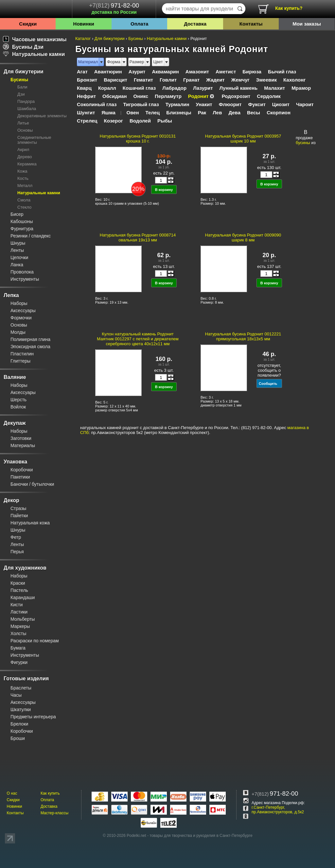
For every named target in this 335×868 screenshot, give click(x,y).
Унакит (204, 104)
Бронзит (87, 80)
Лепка (11, 295)
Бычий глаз (282, 72)
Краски (18, 583)
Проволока (22, 272)
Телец (153, 113)
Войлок (18, 407)
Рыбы (165, 121)
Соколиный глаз (97, 104)
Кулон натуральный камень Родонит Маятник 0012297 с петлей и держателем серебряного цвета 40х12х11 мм (138, 339)
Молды (18, 332)
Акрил (23, 150)
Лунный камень (239, 88)
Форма (114, 62)
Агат (82, 72)
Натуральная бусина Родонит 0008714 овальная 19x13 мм (138, 237)
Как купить (50, 793)
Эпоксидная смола (30, 347)
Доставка (195, 24)
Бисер (17, 214)
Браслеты (21, 688)
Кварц (84, 88)
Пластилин (22, 354)
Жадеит (215, 80)
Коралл (107, 88)
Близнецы (179, 113)
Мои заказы (307, 24)
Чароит (305, 104)
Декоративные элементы (42, 116)
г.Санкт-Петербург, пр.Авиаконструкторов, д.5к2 (278, 810)
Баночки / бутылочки (32, 484)
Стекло (24, 207)
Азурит (137, 72)
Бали (22, 87)
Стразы (18, 508)
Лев (217, 113)
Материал (88, 62)
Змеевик (266, 80)
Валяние (15, 377)
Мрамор (301, 88)
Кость (23, 178)
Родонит (198, 96)
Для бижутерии (24, 72)
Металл (25, 186)
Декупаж (15, 423)
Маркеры (20, 626)
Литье (23, 123)
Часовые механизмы (35, 39)
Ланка (17, 265)
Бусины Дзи (23, 47)
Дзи (21, 94)
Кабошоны (22, 221)
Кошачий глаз (139, 88)
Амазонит (197, 72)
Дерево (25, 157)
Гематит (143, 80)
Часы (16, 695)
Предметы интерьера (33, 717)
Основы (25, 130)
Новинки (84, 24)
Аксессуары (23, 311)
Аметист (226, 72)
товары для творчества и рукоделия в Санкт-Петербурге (201, 836)
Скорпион (279, 113)
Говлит (168, 80)
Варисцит (115, 80)
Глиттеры (20, 361)
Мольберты (23, 619)
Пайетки (19, 516)
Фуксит (257, 104)
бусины (303, 143)
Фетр (16, 537)
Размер (137, 62)
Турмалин (177, 104)
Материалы (23, 445)
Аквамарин (165, 72)
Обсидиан (115, 96)
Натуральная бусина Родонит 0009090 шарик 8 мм (243, 237)
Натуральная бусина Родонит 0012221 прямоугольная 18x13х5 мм (243, 336)
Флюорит (230, 104)
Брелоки (19, 724)
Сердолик (269, 96)
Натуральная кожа (30, 523)
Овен (132, 113)
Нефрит (86, 96)
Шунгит (86, 113)
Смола (24, 200)
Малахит (274, 88)
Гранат (191, 80)
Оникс (141, 96)
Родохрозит (236, 96)
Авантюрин (108, 72)
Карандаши (23, 597)
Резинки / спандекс (31, 236)
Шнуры (18, 243)
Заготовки (21, 438)
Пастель (19, 590)
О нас (12, 793)
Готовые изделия (26, 679)
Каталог (83, 38)
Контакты (251, 24)
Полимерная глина (30, 339)
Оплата (139, 24)
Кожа (22, 171)
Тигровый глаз (141, 104)
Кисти (17, 605)
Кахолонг (294, 80)
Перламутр (168, 96)
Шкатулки (21, 709)
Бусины (19, 80)
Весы (254, 113)
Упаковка (15, 462)
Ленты (17, 250)
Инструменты (25, 279)
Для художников (25, 568)
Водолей (140, 121)
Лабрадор (174, 88)
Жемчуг (240, 80)
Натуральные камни (34, 54)
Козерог (114, 121)
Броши (18, 738)
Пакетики (20, 477)
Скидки (28, 24)
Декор (11, 500)
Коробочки (22, 470)
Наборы (19, 303)
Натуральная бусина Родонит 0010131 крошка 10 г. (138, 139)
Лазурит (203, 88)
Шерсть (18, 400)
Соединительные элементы (34, 140)
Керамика (27, 164)
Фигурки (19, 662)
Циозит (281, 104)
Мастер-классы (54, 813)
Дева (234, 113)
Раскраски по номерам (35, 641)
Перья (17, 552)
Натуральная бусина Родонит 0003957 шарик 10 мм (243, 139)
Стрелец (87, 121)
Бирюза (252, 72)
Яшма (108, 113)
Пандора (26, 101)
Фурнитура (22, 229)
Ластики (19, 612)
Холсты (18, 633)
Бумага (18, 648)
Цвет (158, 62)
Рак (202, 113)
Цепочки (19, 257)
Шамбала (27, 109)
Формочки (21, 318)
